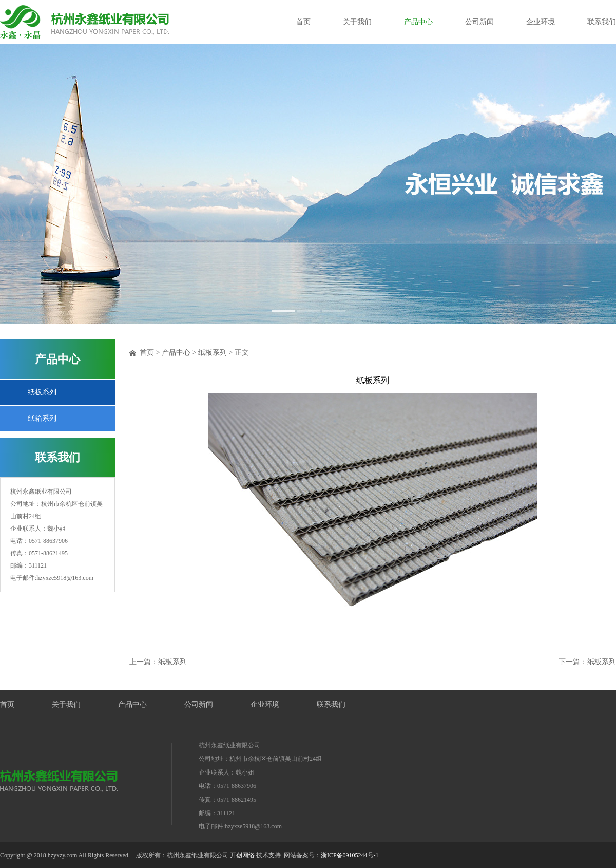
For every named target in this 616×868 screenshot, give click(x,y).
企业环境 (541, 22)
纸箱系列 (42, 418)
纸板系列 (42, 392)
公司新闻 (479, 22)
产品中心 (418, 22)
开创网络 (242, 855)
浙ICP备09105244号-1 (350, 855)
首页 (303, 22)
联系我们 (602, 22)
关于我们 (357, 22)
